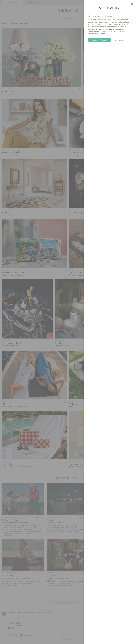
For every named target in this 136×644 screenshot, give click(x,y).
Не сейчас (118, 40)
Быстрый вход (99, 40)
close (132, 4)
